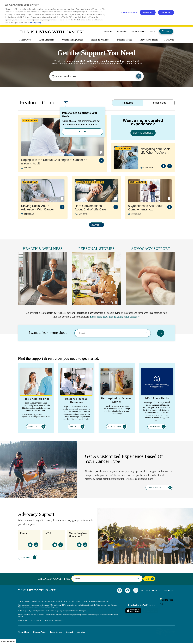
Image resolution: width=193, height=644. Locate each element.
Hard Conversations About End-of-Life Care (90, 208)
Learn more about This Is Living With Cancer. (114, 317)
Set (66, 103)
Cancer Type (25, 40)
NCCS (48, 533)
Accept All (166, 12)
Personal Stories (125, 40)
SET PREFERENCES (143, 133)
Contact (69, 632)
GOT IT (83, 132)
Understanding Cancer (72, 40)
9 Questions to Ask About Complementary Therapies (145, 208)
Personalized (159, 103)
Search (168, 31)
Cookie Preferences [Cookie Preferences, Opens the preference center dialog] (129, 12)
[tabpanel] (96, 173)
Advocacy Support (149, 40)
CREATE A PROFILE (138, 31)
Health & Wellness (100, 40)
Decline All (148, 12)
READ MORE (155, 427)
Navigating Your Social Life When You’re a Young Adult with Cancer (156, 151)
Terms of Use (56, 632)
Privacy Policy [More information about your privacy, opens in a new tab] (36, 23)
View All (25, 557)
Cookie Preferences (8, 642)
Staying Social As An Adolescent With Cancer (37, 208)
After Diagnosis (46, 40)
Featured (128, 103)
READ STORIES (115, 427)
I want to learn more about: (48, 333)
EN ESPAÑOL (122, 31)
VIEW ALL (95, 225)
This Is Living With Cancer (52, 32)
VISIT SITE (74, 427)
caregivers (169, 40)
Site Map (81, 632)
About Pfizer (24, 632)
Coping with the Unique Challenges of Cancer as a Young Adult (54, 162)
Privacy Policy (40, 632)
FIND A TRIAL (34, 427)
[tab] (128, 103)
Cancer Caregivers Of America (78, 535)
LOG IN (153, 31)
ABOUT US (108, 31)
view (101, 160)
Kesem (23, 533)
